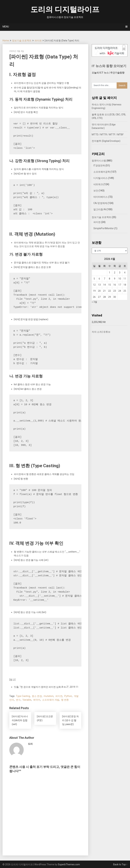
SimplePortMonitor (104, 228)
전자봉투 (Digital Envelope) (106, 141)
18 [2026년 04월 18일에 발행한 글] (125, 285)
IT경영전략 (99, 166)
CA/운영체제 (100, 203)
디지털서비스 (101, 178)
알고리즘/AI (100, 209)
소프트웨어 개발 (51, 700)
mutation (49, 696)
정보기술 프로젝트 (22, 40)
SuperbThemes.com (69, 864)
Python (68, 696)
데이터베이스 (101, 197)
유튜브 (107, 332)
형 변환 (65, 700)
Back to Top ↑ (120, 864)
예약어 (37, 700)
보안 (96, 191)
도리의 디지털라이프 (65, 9)
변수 (18, 700)
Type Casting (23, 696)
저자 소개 (97, 332)
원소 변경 (37, 696)
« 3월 (94, 302)
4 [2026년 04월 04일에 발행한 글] (125, 273)
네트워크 (98, 184)
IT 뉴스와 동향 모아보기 (109, 66)
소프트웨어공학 (102, 172)
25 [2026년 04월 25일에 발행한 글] (125, 291)
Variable (27, 700)
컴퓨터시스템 (99, 161)
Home (6, 40)
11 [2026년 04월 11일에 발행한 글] (125, 279)
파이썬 (38, 40)
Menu (6, 27)
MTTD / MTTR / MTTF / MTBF (108, 135)
